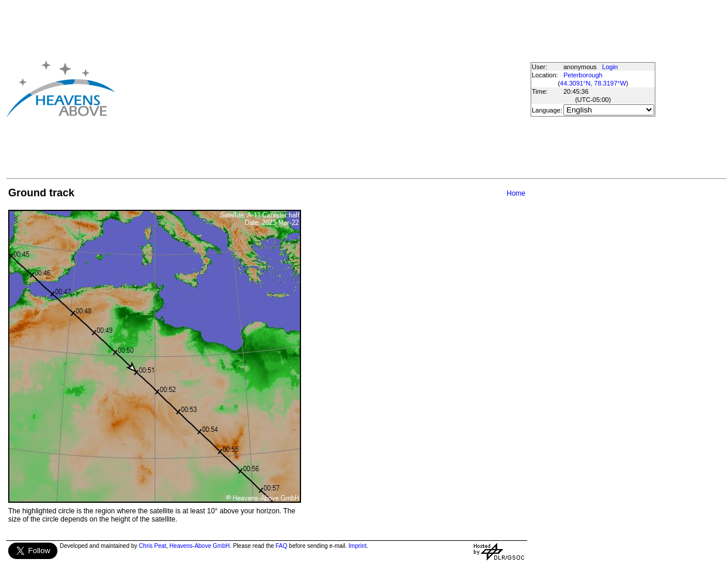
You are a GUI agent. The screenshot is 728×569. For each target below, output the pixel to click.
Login (610, 67)
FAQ (282, 546)
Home (516, 193)
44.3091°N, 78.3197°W (593, 83)
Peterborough (583, 75)
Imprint (358, 546)
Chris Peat (153, 546)
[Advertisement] (290, 88)
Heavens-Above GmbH (199, 546)
